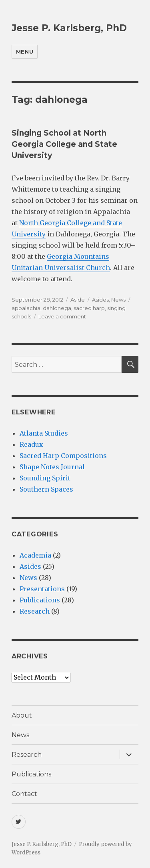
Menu (25, 52)
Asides (100, 300)
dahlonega (57, 308)
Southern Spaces (46, 489)
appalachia (26, 308)
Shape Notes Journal (52, 467)
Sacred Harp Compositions (63, 456)
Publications (40, 600)
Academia (35, 555)
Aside (78, 300)
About (22, 715)
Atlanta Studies (44, 433)
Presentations (42, 589)
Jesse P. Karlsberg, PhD (69, 28)
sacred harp (89, 308)
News (118, 300)
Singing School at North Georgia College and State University (64, 144)
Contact (24, 794)
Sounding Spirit (45, 478)
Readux (31, 444)
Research (35, 611)
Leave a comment (62, 316)
